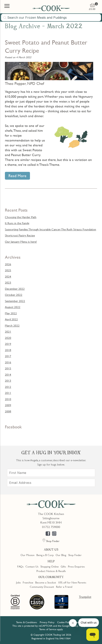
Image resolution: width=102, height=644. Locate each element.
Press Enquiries (76, 566)
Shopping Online (50, 566)
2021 (8, 331)
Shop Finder (75, 555)
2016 (8, 362)
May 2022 (11, 313)
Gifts (63, 566)
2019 (8, 344)
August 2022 (13, 307)
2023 (8, 282)
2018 (8, 350)
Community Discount (42, 587)
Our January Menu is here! (21, 242)
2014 (8, 374)
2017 (8, 356)
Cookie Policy (64, 622)
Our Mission (28, 555)
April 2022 (11, 319)
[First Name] (51, 473)
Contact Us (32, 566)
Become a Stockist (46, 582)
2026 (8, 264)
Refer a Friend (64, 587)
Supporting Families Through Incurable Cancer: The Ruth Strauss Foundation (51, 229)
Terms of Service (48, 629)
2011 (8, 393)
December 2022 (15, 289)
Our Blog (61, 555)
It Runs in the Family (17, 223)
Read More (17, 176)
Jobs (18, 582)
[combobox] (51, 18)
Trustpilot (85, 597)
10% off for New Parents (72, 582)
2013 (8, 380)
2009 (8, 405)
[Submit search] (5, 18)
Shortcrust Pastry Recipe (20, 235)
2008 (8, 411)
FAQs (20, 566)
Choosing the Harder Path (21, 217)
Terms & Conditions (27, 622)
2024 (8, 276)
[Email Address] (51, 483)
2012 (8, 387)
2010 (8, 399)
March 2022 (12, 325)
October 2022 (14, 295)
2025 (8, 270)
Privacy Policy (47, 622)
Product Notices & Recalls (51, 571)
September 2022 (15, 301)
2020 (8, 338)
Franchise (28, 582)
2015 (8, 368)
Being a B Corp (45, 555)
